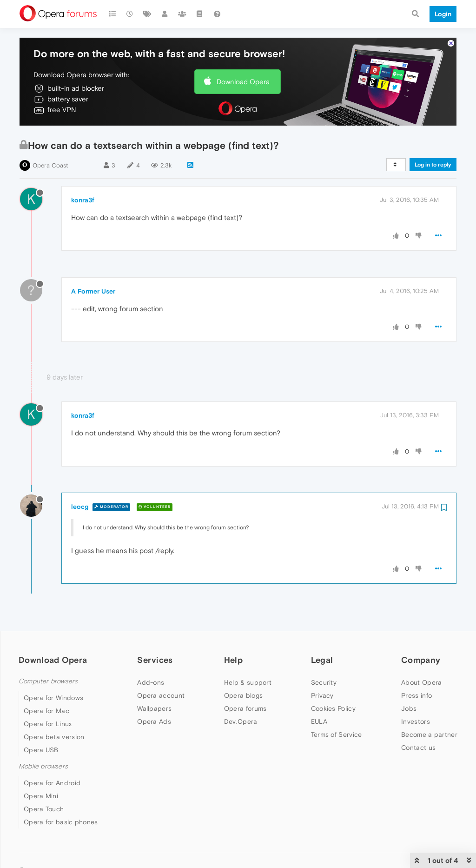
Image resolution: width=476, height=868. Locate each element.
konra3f (83, 200)
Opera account (161, 695)
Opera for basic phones (61, 822)
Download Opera (243, 82)
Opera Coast (50, 165)
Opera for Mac (46, 711)
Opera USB (41, 750)
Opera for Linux (48, 724)
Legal (322, 660)
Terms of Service (337, 734)
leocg (80, 507)
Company (421, 660)
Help (233, 660)
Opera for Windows (53, 698)
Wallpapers (154, 708)
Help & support (248, 682)
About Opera (421, 682)
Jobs (409, 708)
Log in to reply (433, 165)
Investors (416, 721)
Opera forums (245, 708)
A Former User (93, 291)
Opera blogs (243, 695)
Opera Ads (154, 721)
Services (155, 660)
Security (324, 682)
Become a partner (429, 734)
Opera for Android (52, 783)
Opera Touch (44, 809)
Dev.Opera (241, 721)
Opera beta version (54, 737)
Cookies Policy (333, 708)
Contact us (418, 748)
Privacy (322, 695)
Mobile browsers (43, 766)
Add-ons (151, 682)
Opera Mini (41, 796)
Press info (416, 695)
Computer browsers (48, 681)
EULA (319, 721)
